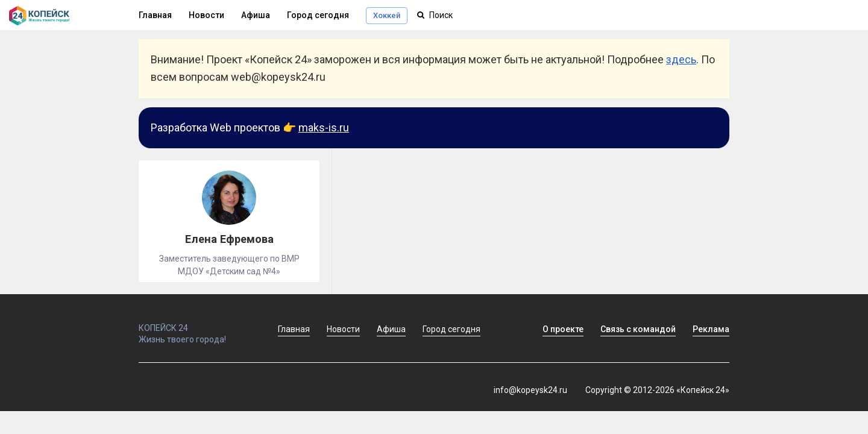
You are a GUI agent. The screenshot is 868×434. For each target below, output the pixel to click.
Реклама (711, 329)
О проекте (563, 329)
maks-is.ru (324, 127)
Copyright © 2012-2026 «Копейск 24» (657, 390)
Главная (155, 15)
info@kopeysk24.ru (530, 390)
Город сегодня (318, 15)
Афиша (256, 15)
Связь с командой (638, 329)
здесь (681, 59)
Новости (206, 15)
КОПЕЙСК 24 (195, 322)
